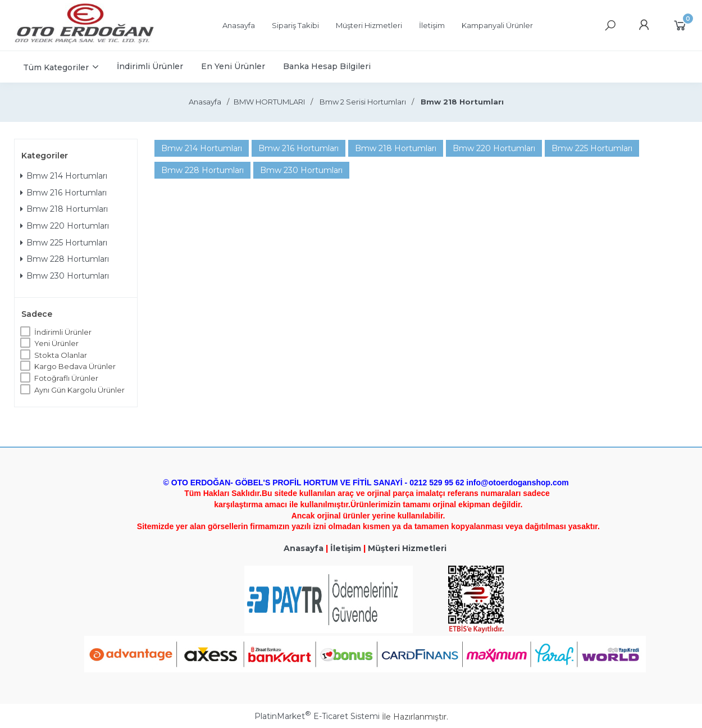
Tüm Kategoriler (56, 67)
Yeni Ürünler (56, 343)
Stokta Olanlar (61, 355)
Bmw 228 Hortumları (65, 259)
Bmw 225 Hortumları (64, 243)
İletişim (346, 548)
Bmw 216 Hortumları (63, 193)
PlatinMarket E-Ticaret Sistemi (317, 716)
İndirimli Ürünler (63, 332)
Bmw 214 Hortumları (64, 176)
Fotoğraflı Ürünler (66, 378)
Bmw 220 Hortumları (65, 226)
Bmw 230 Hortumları (65, 276)
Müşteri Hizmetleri (407, 548)
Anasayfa (304, 548)
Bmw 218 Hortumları (64, 209)
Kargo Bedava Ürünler (75, 366)
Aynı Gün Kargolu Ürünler (79, 390)
